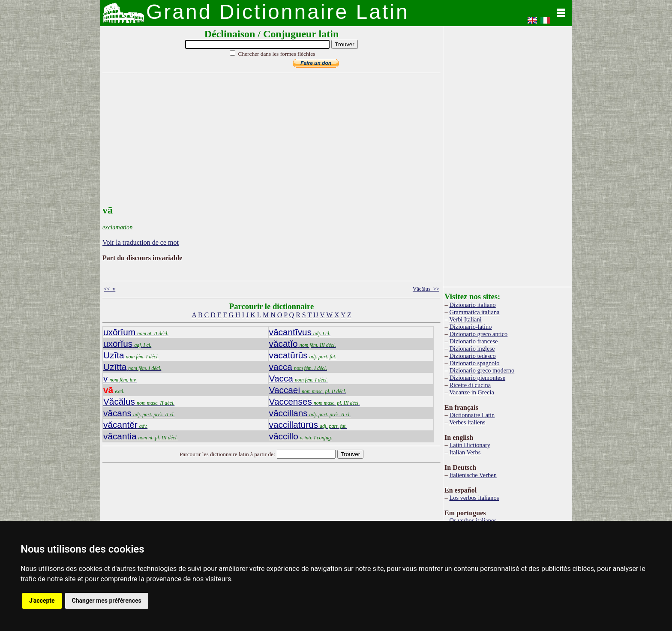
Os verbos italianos (473, 520)
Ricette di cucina (470, 385)
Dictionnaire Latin (472, 415)
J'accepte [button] (42, 601)
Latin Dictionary (470, 445)
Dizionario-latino (470, 327)
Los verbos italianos (474, 498)
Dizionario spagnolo (474, 363)
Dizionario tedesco (472, 356)
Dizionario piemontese (477, 378)
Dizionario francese (473, 341)
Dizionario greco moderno (482, 370)
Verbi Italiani (465, 319)
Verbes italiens (467, 422)
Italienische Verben (473, 475)
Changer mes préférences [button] (107, 601)
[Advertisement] (270, 144)
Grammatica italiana (474, 312)
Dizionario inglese (472, 349)
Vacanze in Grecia (472, 392)
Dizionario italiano (472, 305)
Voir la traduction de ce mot (141, 242)
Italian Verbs (465, 452)
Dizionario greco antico (478, 334)
